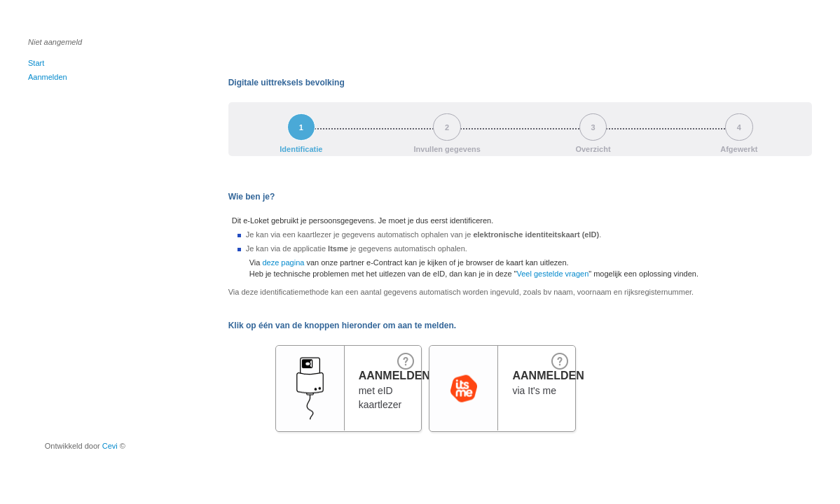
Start (36, 63)
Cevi (110, 446)
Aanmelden (48, 77)
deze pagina (283, 262)
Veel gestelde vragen (553, 274)
